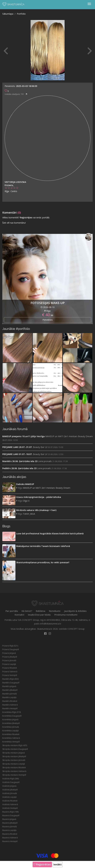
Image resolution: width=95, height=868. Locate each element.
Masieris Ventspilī (10, 841)
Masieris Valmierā (10, 838)
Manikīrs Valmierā (10, 705)
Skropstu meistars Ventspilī (14, 775)
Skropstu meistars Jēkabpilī (14, 756)
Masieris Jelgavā (9, 819)
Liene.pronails (45, 461)
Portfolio (21, 14)
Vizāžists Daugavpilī (11, 782)
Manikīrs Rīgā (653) (10, 679)
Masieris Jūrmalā (9, 827)
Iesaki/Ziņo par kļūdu (39, 615)
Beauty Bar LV (40, 447)
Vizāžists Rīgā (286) (11, 779)
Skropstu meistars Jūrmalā (14, 760)
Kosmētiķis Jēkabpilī (11, 723)
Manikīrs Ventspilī (10, 708)
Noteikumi (55, 611)
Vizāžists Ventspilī (10, 808)
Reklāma (41, 611)
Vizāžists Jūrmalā (10, 793)
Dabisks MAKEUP (25, 484)
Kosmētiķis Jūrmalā (11, 727)
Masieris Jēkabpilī (10, 823)
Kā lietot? (27, 611)
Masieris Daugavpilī (11, 815)
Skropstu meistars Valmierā (14, 771)
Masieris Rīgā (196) (10, 812)
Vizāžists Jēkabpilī (10, 790)
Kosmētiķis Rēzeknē (11, 734)
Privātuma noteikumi (66, 615)
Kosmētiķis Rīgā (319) (12, 712)
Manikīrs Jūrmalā (9, 694)
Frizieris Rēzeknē (10, 668)
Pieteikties (48, 320)
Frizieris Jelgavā (9, 653)
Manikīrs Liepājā (9, 697)
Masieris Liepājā (9, 830)
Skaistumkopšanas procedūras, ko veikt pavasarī (43, 562)
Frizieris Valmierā (10, 672)
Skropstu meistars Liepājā (14, 764)
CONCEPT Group (76, 629)
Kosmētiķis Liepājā (10, 731)
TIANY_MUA (29, 514)
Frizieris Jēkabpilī (10, 657)
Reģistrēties (42, 864)
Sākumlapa (8, 14)
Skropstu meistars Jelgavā (14, 753)
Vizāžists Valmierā (10, 804)
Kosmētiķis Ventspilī (11, 742)
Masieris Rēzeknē (10, 834)
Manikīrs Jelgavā (9, 686)
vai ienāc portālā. (41, 217)
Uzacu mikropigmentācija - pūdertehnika (39, 497)
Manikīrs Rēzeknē (10, 701)
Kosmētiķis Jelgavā (10, 720)
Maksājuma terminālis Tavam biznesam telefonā (43, 546)
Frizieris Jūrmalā (9, 660)
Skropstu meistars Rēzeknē (14, 768)
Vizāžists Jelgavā (9, 786)
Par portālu (12, 611)
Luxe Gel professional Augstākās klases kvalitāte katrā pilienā (50, 533)
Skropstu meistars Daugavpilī (15, 749)
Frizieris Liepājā (9, 664)
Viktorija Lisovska (15, 182)
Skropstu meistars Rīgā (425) (15, 745)
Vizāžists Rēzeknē (10, 801)
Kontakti (19, 615)
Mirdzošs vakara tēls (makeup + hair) (36, 510)
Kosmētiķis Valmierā (11, 738)
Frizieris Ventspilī (10, 675)
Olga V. (26, 501)
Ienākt (58, 864)
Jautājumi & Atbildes (75, 611)
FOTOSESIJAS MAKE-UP (48, 303)
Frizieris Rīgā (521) (10, 646)
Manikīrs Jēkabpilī (10, 690)
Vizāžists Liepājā (9, 797)
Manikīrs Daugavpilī (11, 683)
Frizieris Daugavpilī (11, 649)
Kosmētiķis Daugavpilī (12, 716)
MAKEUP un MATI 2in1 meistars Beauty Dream (69, 436)
